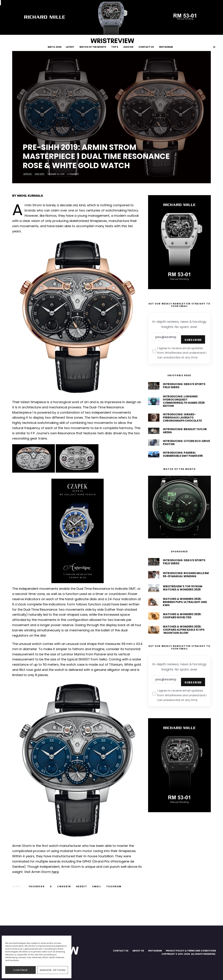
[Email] (97, 887)
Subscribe (193, 340)
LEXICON (128, 47)
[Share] (37, 887)
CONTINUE (21, 970)
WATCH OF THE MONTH (93, 47)
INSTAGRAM (166, 47)
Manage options (53, 970)
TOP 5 (115, 47)
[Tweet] (51, 887)
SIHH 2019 (39, 174)
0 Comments (73, 174)
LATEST (70, 47)
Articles (28, 174)
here (55, 872)
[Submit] (82, 887)
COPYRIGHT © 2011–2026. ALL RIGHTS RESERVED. (189, 954)
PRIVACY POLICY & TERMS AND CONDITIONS (191, 951)
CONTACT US (146, 47)
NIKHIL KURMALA (30, 196)
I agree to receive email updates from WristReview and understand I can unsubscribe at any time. (180, 353)
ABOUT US (138, 951)
